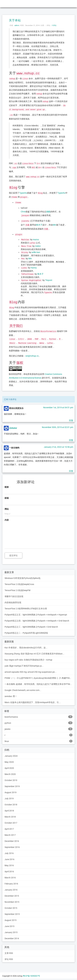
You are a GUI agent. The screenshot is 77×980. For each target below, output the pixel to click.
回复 (71, 420)
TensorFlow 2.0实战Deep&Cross (19, 584)
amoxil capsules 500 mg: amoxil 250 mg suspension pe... (31, 672)
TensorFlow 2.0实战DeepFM (17, 590)
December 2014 (12, 938)
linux (38, 741)
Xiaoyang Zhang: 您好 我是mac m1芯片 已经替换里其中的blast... (34, 654)
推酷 (48, 212)
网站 (7, 509)
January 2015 (11, 932)
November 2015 (12, 902)
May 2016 (9, 865)
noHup (6, 4)
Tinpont (49, 280)
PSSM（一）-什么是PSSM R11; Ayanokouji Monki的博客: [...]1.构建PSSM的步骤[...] (40, 678)
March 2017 (10, 835)
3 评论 (54, 25)
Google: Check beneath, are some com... (23, 690)
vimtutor (13, 428)
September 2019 (12, 786)
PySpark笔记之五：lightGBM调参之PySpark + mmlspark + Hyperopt (36, 615)
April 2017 (9, 829)
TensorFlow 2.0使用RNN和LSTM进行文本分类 (26, 609)
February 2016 (11, 884)
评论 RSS (9, 959)
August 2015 (11, 920)
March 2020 (10, 774)
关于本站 (15, 20)
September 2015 (12, 914)
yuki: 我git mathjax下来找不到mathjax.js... (24, 666)
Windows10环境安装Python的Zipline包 (23, 578)
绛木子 (39, 225)
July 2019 (9, 799)
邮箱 (7, 498)
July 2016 (9, 853)
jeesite (38, 729)
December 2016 (12, 841)
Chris (23, 212)
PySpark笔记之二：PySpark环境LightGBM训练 (26, 633)
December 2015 (12, 896)
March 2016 (10, 878)
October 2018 (11, 805)
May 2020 (9, 762)
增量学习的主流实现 (14, 596)
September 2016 (12, 847)
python (38, 723)
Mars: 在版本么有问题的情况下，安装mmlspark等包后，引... (33, 702)
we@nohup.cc (32, 356)
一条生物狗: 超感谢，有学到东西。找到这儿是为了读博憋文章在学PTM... (38, 684)
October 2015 (11, 908)
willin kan (36, 252)
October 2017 (11, 823)
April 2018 (9, 811)
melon (38, 246)
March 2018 (10, 817)
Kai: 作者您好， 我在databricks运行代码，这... (26, 648)
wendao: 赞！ (11, 696)
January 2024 (11, 756)
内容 (7, 520)
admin (17, 25)
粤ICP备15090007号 (31, 976)
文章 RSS (9, 953)
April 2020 (9, 768)
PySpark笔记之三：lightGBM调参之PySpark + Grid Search (31, 627)
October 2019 (11, 780)
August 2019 (11, 792)
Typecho (23, 193)
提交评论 (13, 555)
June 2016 (9, 859)
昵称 (7, 487)
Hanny (34, 268)
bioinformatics (38, 717)
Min (54, 225)
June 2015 (9, 926)
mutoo (36, 240)
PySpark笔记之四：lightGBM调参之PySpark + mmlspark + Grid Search (37, 621)
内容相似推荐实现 (13, 602)
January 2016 (11, 890)
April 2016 (9, 872)
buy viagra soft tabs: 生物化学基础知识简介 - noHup (28, 660)
